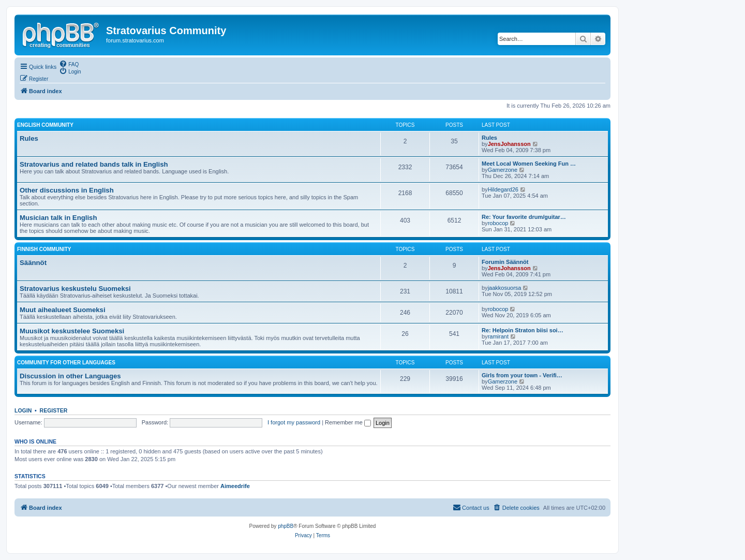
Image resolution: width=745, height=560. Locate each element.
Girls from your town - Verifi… (522, 375)
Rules (29, 138)
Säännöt (33, 263)
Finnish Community (44, 249)
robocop (498, 223)
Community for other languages (66, 363)
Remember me (348, 422)
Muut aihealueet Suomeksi (63, 310)
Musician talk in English (58, 218)
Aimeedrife (235, 486)
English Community (45, 125)
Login (23, 410)
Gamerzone (503, 170)
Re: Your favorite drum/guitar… (524, 217)
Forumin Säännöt (505, 262)
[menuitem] (69, 64)
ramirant (498, 336)
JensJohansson (509, 144)
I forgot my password (294, 422)
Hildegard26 (503, 189)
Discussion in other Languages (70, 376)
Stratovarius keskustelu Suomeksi (75, 289)
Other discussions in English (67, 190)
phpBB (286, 526)
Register (54, 410)
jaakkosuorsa (505, 288)
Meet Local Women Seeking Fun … (529, 164)
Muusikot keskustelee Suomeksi (72, 331)
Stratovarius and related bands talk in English (94, 164)
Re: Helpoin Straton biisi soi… (523, 330)
